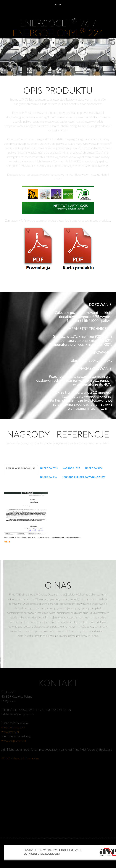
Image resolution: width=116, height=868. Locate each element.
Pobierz (7, 542)
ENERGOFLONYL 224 (58, 33)
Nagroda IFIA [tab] (49, 477)
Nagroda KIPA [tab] (94, 468)
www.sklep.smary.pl (14, 741)
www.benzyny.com (13, 727)
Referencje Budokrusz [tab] (21, 468)
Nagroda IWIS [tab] (49, 468)
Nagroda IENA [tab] (71, 468)
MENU (58, 4)
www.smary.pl (10, 732)
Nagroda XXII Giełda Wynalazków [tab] (84, 477)
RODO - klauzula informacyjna (20, 758)
